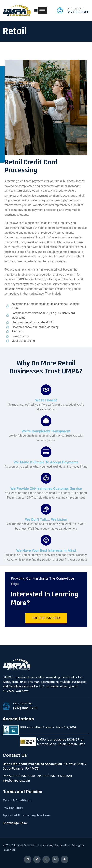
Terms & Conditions (17, 800)
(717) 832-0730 (78, 12)
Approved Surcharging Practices (27, 815)
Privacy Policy (13, 808)
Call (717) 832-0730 (46, 618)
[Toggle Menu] (42, 11)
